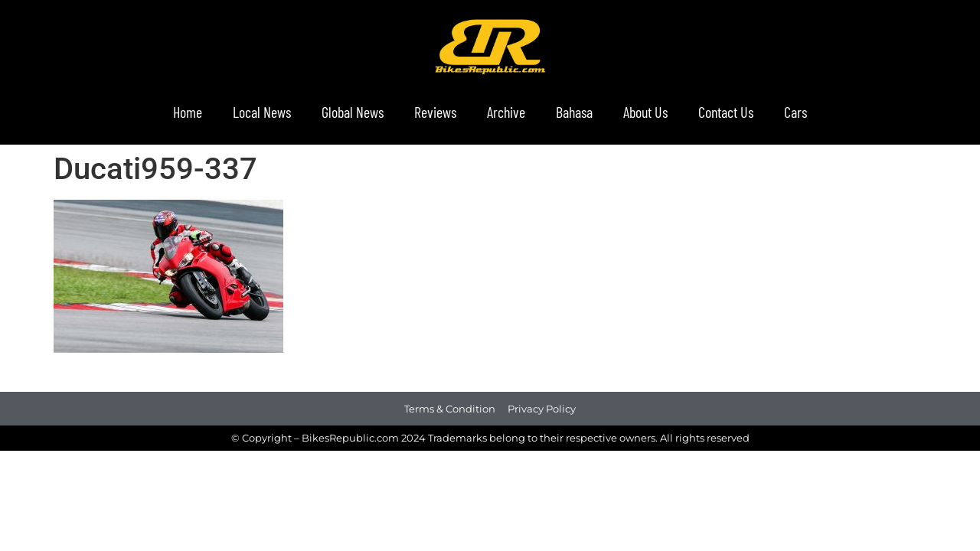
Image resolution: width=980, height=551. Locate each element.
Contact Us (726, 112)
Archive (506, 112)
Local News (262, 112)
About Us (645, 112)
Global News (353, 112)
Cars (795, 112)
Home (188, 112)
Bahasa (574, 112)
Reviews (435, 112)
